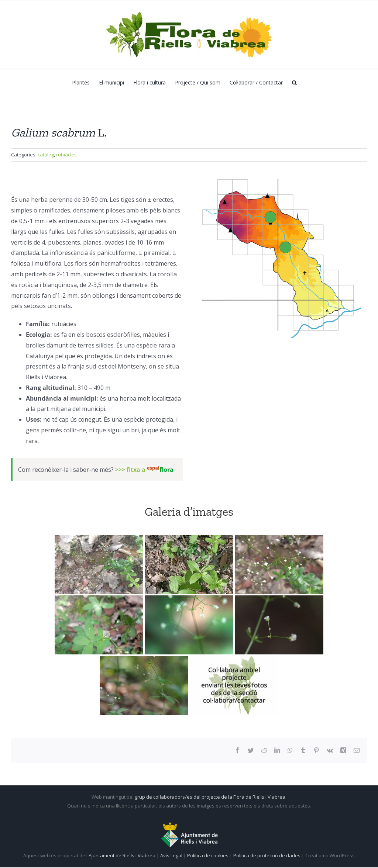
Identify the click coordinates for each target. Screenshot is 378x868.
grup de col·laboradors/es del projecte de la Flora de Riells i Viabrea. (211, 797)
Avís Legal (171, 855)
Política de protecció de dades (267, 855)
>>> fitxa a (144, 470)
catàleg (46, 155)
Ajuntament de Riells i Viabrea (122, 855)
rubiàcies (66, 155)
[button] (294, 82)
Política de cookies (208, 855)
